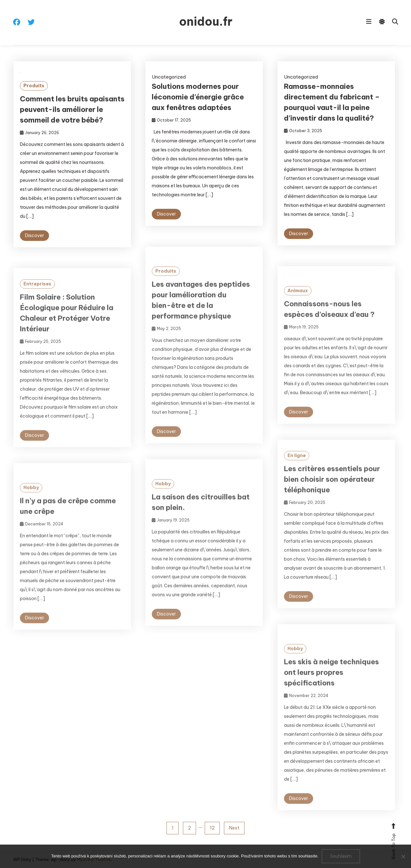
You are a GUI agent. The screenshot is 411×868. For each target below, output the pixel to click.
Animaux (298, 302)
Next (234, 828)
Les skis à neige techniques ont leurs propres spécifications (331, 684)
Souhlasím (341, 856)
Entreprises (37, 295)
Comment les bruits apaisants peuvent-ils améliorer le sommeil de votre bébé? (72, 109)
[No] (403, 856)
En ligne (297, 467)
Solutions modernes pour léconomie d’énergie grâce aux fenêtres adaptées (198, 97)
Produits (34, 86)
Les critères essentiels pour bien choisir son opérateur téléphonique (332, 490)
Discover (34, 235)
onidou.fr (206, 21)
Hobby (163, 495)
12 (212, 828)
